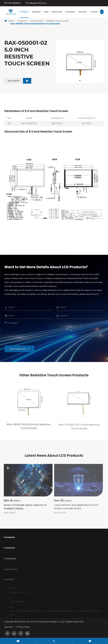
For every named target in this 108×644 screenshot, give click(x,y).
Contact (94, 12)
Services (83, 12)
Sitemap (8, 627)
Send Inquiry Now (21, 349)
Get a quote (20, 81)
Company (70, 12)
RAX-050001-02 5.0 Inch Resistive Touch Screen (35, 24)
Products (24, 12)
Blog (46, 12)
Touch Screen (36, 21)
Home (11, 21)
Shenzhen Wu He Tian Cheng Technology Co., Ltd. (40, 622)
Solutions (36, 12)
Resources (57, 12)
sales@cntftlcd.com (38, 3)
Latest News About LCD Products (54, 457)
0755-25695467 (14, 3)
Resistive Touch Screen (58, 21)
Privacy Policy (23, 627)
